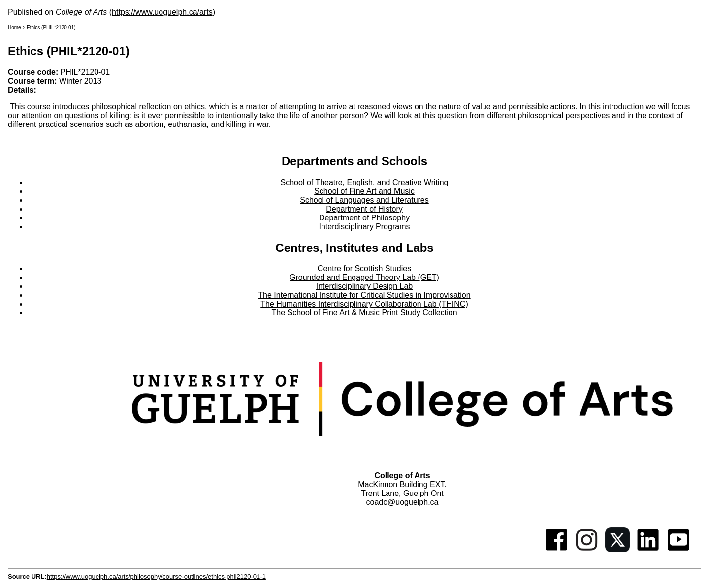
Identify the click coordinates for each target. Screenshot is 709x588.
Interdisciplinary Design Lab (365, 286)
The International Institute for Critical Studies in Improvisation (364, 295)
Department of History (364, 209)
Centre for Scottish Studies (364, 268)
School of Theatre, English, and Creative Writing (365, 182)
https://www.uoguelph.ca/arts (162, 12)
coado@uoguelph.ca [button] (402, 502)
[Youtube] (678, 549)
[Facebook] (556, 549)
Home (15, 27)
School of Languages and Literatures (364, 200)
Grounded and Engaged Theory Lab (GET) (364, 277)
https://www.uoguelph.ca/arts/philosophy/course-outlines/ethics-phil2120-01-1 (156, 576)
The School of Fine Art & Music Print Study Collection (364, 313)
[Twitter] (617, 549)
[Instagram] (587, 549)
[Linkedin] (648, 549)
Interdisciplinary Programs (365, 227)
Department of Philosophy (364, 218)
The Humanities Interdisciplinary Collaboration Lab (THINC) (364, 304)
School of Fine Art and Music (364, 191)
